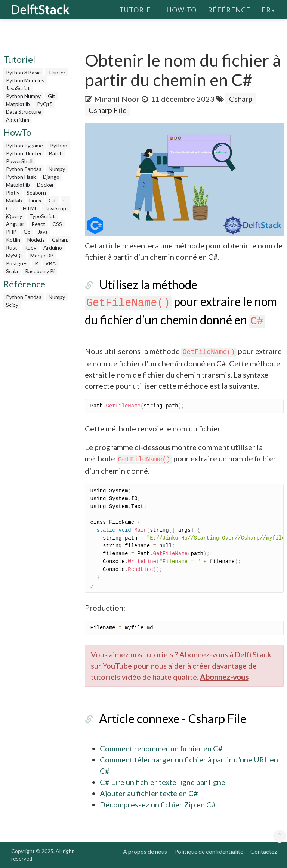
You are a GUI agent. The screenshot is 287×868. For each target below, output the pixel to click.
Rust (12, 247)
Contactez (264, 851)
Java (43, 232)
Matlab (14, 200)
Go (27, 232)
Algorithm (18, 120)
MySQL (15, 255)
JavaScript (18, 88)
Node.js (36, 240)
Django (51, 177)
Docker (45, 185)
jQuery (14, 216)
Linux (35, 200)
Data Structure (24, 112)
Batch (56, 153)
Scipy (12, 305)
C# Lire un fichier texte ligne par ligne (163, 782)
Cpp (11, 208)
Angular (15, 224)
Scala (12, 271)
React (38, 224)
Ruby (30, 247)
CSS (57, 224)
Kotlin (13, 240)
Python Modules (25, 80)
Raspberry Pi (40, 271)
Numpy (57, 169)
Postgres (17, 263)
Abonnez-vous (224, 677)
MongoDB (42, 255)
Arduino (53, 247)
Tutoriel (137, 9)
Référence (229, 9)
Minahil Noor (117, 99)
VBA (51, 263)
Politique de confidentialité (209, 851)
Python (59, 145)
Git (52, 96)
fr (268, 9)
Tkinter (57, 72)
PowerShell (19, 161)
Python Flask (21, 177)
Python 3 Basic (23, 72)
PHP (11, 232)
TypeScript (42, 216)
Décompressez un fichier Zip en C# (158, 804)
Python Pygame (24, 145)
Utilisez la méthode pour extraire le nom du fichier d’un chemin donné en (181, 302)
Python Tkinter (24, 153)
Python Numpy (23, 96)
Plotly (13, 192)
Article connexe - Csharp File (173, 719)
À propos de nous (145, 851)
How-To (181, 9)
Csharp (60, 240)
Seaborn (36, 192)
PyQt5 (45, 104)
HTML (30, 208)
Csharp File (108, 110)
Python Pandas (24, 169)
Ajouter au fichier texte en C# (149, 793)
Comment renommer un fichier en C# (161, 748)
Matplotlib (18, 104)
